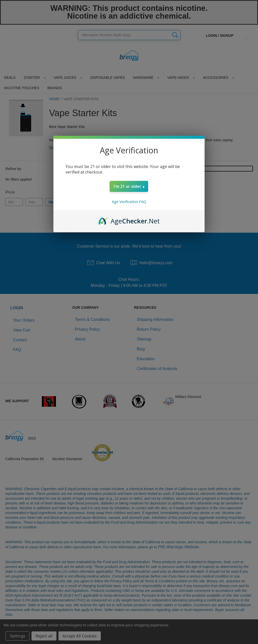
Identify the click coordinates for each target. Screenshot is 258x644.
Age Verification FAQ (129, 202)
